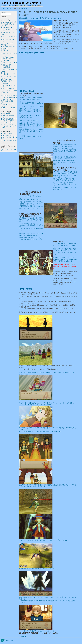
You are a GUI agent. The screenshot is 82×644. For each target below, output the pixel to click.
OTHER (24, 9)
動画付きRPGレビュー (9, 135)
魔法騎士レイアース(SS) (8, 51)
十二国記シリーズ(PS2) (9, 96)
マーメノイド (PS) (7, 124)
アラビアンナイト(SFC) (9, 62)
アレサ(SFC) (5, 83)
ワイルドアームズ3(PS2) (7, 44)
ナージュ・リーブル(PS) (8, 41)
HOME (3, 9)
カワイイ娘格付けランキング (9, 141)
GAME (9, 9)
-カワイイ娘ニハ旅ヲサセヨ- (9, 150)
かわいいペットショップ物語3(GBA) (9, 48)
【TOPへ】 (23, 637)
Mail (12, 641)
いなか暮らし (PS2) (8, 121)
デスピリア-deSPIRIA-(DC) (9, 86)
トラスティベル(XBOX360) (6, 60)
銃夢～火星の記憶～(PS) (8, 102)
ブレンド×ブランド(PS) (9, 90)
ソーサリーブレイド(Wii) (8, 34)
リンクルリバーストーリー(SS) (9, 30)
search (3, 12)
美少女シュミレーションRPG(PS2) (9, 74)
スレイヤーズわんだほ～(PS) (9, 37)
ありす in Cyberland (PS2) (8, 116)
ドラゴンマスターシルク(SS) (9, 55)
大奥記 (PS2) (5, 114)
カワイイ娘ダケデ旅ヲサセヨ (9, 138)
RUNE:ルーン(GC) (7, 27)
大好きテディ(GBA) (8, 99)
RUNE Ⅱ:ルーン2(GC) (8, 108)
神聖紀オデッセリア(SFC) (8, 93)
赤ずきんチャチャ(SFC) (9, 97)
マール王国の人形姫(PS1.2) (8, 25)
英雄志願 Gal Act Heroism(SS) (7, 81)
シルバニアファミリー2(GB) (8, 77)
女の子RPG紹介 (6, 134)
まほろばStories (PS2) (8, 22)
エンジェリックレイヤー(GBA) (9, 70)
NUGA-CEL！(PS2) (8, 89)
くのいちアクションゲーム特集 (9, 127)
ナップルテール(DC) (8, 57)
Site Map (7, 641)
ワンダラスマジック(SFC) (8, 105)
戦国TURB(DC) (6, 64)
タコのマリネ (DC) (7, 123)
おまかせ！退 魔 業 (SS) (9, 119)
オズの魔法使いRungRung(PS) (6, 67)
